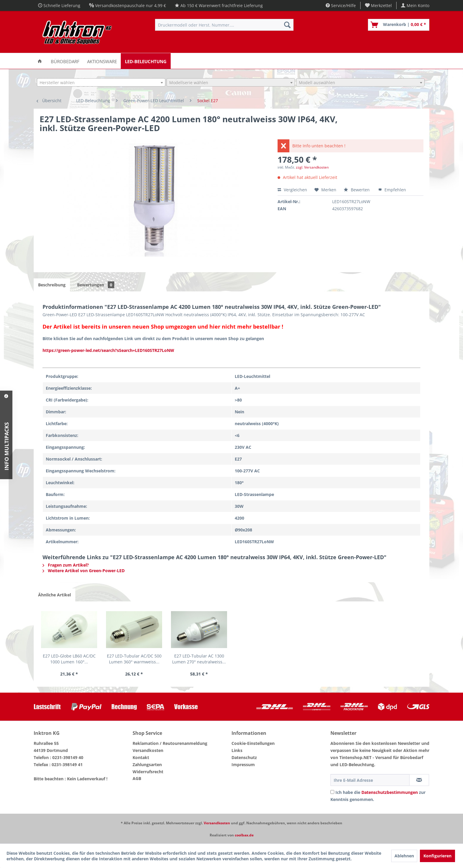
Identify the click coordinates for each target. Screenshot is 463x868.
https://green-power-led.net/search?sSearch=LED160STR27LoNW (108, 350)
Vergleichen (292, 190)
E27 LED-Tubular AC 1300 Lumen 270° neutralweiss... (199, 659)
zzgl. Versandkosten (312, 167)
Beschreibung (52, 285)
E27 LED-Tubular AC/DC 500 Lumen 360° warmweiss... (134, 659)
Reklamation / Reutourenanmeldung (170, 743)
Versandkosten (148, 750)
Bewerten (357, 190)
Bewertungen (96, 285)
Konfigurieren (437, 856)
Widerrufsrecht (148, 772)
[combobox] (101, 82)
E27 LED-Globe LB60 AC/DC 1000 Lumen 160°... (69, 659)
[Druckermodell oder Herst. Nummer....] (224, 25)
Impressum (243, 765)
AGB (137, 778)
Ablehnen (404, 856)
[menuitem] (379, 5)
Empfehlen (392, 190)
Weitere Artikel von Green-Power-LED (84, 571)
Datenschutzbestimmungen (390, 792)
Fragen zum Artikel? (66, 565)
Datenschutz (244, 757)
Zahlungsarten (147, 765)
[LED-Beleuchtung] (146, 61)
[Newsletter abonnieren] (419, 780)
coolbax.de (244, 835)
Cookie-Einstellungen (253, 743)
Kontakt (141, 757)
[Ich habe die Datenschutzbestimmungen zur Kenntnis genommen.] (332, 792)
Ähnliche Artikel (54, 595)
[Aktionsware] (102, 61)
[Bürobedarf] (65, 61)
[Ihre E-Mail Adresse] (370, 780)
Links (237, 750)
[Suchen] (287, 25)
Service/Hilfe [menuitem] (341, 5)
